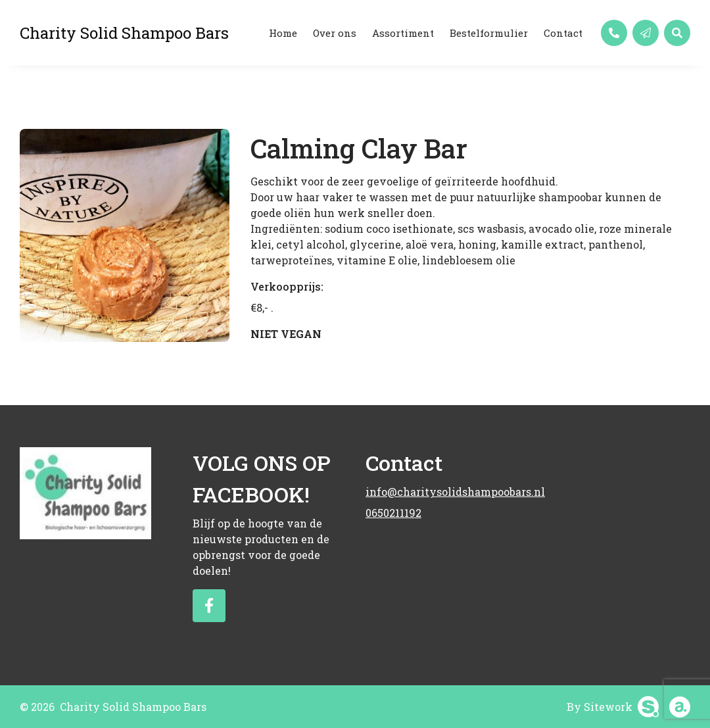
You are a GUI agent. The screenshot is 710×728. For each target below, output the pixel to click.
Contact (563, 33)
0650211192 (393, 513)
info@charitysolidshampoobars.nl (441, 492)
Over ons (335, 33)
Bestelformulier (489, 33)
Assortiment (403, 33)
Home (283, 33)
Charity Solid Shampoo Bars (124, 33)
